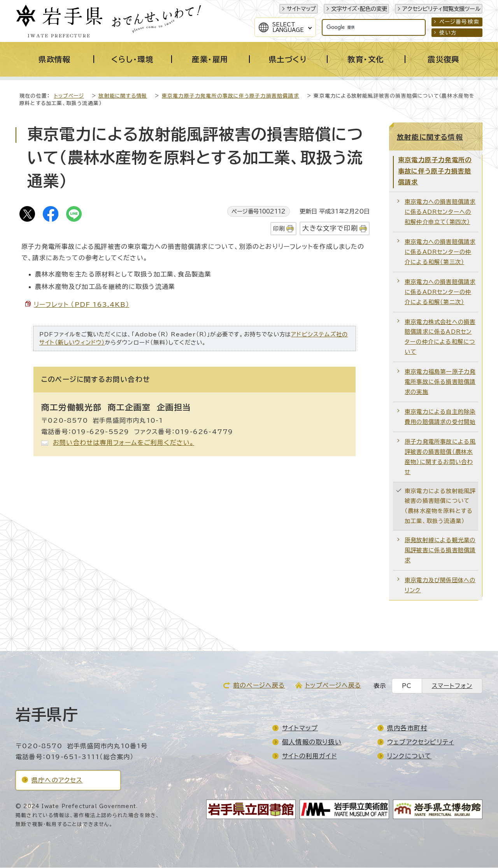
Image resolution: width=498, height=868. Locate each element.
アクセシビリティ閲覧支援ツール (441, 9)
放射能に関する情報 (123, 96)
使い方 (448, 33)
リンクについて (409, 756)
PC (407, 686)
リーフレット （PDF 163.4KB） (82, 305)
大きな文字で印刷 (330, 228)
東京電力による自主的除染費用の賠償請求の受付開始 (440, 417)
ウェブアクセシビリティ (421, 742)
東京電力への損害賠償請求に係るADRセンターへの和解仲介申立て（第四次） (440, 212)
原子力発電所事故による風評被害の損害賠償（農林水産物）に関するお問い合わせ (440, 457)
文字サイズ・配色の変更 (359, 9)
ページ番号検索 (459, 22)
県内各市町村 (407, 728)
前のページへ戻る (259, 686)
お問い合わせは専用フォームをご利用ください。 (124, 443)
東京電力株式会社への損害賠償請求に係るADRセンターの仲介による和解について (440, 337)
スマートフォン (452, 686)
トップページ (69, 96)
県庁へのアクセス (57, 780)
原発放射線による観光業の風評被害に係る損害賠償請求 (440, 550)
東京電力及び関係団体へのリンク (440, 585)
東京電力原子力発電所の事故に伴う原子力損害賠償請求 (231, 96)
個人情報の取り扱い (312, 742)
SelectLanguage (288, 27)
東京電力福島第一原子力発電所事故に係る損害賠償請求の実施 (440, 382)
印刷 (279, 229)
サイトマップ (301, 9)
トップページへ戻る (333, 686)
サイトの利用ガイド (309, 756)
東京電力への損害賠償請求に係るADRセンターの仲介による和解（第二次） (440, 292)
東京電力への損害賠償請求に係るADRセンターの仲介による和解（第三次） (440, 252)
